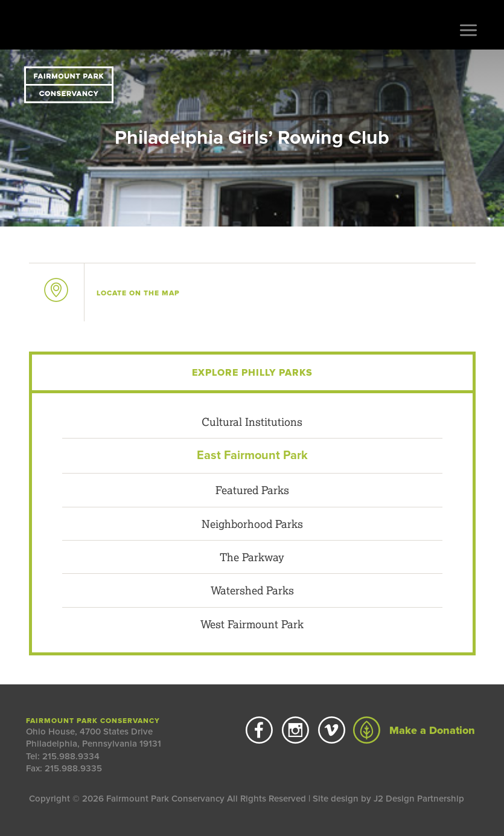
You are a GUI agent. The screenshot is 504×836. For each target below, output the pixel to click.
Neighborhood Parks (252, 524)
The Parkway (252, 557)
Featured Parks (252, 490)
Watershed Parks (252, 590)
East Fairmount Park (252, 455)
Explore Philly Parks (252, 373)
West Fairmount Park (252, 624)
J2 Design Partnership (419, 799)
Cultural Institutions (252, 422)
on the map (138, 293)
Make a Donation (414, 730)
